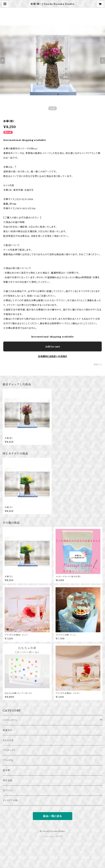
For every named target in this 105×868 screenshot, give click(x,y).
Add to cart (53, 346)
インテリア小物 (10, 800)
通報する (98, 364)
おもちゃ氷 (8, 740)
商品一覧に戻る (53, 816)
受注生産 (7, 780)
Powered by (53, 836)
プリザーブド (9, 750)
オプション (8, 790)
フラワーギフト (10, 720)
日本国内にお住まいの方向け (53, 356)
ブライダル (8, 760)
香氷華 (6, 770)
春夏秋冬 (7, 730)
